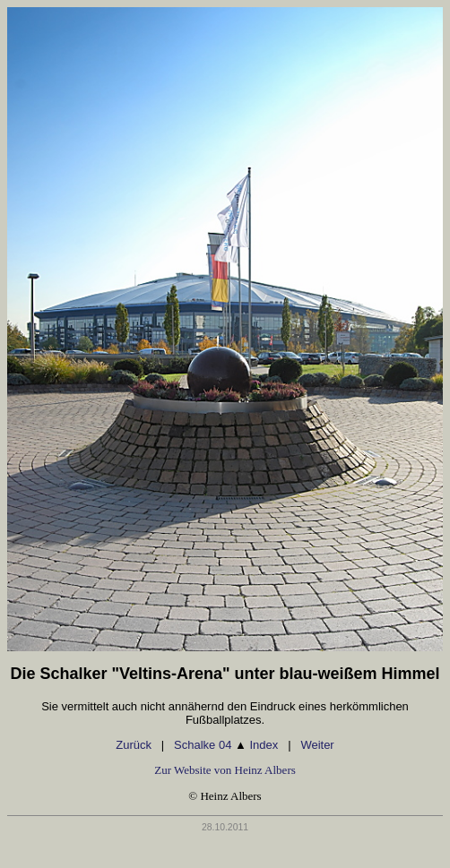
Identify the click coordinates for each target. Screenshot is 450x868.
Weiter (317, 745)
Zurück (134, 745)
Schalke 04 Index (226, 745)
